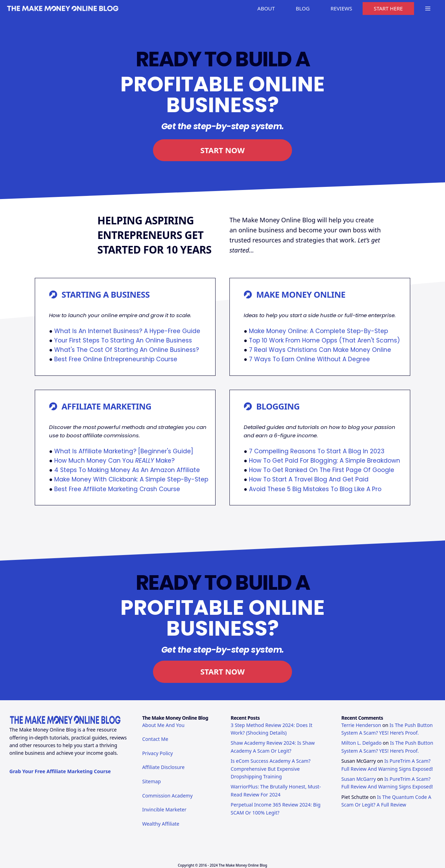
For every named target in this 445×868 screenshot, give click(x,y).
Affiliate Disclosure (163, 767)
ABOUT (266, 8)
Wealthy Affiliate (161, 824)
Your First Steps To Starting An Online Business (123, 340)
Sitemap (152, 781)
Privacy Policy (157, 753)
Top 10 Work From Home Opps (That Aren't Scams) (324, 340)
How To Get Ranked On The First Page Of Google (322, 470)
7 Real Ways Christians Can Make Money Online (320, 350)
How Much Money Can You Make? (114, 461)
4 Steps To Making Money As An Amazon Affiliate (127, 470)
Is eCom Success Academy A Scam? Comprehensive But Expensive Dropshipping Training (270, 769)
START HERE (388, 8)
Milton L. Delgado (362, 743)
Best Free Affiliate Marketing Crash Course (117, 489)
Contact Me (155, 739)
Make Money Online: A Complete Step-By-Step (318, 331)
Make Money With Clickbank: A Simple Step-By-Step (131, 479)
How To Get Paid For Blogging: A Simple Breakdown (325, 461)
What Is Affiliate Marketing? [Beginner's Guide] (124, 451)
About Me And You (163, 725)
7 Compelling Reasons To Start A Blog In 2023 (317, 451)
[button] (428, 9)
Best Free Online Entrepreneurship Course (116, 359)
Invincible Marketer (164, 809)
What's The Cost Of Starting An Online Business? (127, 350)
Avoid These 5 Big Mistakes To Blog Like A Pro (315, 489)
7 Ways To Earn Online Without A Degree (309, 359)
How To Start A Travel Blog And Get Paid (309, 479)
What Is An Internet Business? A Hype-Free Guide (127, 331)
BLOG (303, 8)
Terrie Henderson (361, 725)
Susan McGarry (359, 779)
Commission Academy (167, 796)
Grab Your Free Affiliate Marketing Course (60, 771)
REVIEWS (341, 8)
